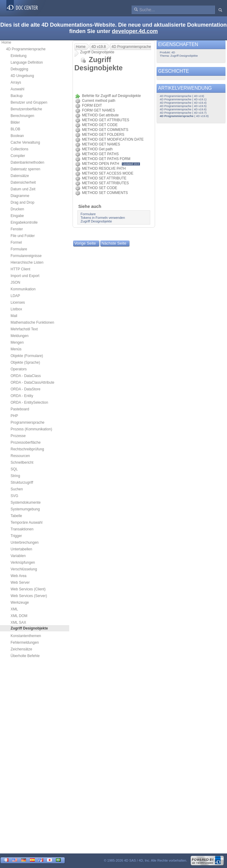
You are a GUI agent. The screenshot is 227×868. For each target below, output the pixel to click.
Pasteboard (20, 409)
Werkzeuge (20, 603)
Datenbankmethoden (27, 162)
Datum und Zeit (23, 189)
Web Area (18, 576)
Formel (16, 242)
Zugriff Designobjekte (96, 221)
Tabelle (16, 516)
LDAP (15, 296)
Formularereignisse (26, 256)
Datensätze (20, 176)
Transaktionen (22, 529)
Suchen (17, 489)
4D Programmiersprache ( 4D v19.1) (183, 99)
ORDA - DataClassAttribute (32, 382)
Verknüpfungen (23, 563)
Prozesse (18, 436)
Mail (14, 316)
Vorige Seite (85, 243)
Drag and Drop (23, 202)
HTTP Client (20, 269)
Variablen (18, 556)
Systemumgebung (25, 509)
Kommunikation (23, 289)
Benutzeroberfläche (26, 109)
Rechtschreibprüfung (27, 449)
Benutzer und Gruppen (29, 102)
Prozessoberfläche (26, 442)
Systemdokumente (26, 502)
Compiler (18, 156)
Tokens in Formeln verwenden (103, 218)
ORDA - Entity (22, 396)
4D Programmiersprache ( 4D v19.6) (183, 109)
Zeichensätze (21, 649)
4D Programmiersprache (26, 49)
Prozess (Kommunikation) (31, 429)
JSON (15, 282)
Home (6, 42)
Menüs (16, 349)
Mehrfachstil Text (24, 329)
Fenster (17, 229)
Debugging (19, 69)
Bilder (15, 122)
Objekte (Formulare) (27, 356)
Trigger (16, 536)
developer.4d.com (135, 31)
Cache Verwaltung (25, 142)
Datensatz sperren (25, 169)
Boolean (17, 136)
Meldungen (19, 336)
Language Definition (27, 62)
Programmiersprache (28, 422)
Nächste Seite (114, 243)
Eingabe (17, 216)
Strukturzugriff (22, 482)
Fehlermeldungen (25, 643)
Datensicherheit (23, 182)
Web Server (20, 583)
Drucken (17, 209)
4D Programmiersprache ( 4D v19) (182, 96)
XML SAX (18, 623)
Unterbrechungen (25, 542)
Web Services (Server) (29, 596)
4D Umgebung (22, 76)
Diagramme (20, 196)
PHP (14, 416)
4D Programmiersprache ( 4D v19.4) (183, 103)
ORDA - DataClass (26, 376)
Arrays (16, 82)
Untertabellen (21, 549)
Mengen (17, 342)
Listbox (16, 309)
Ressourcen (20, 456)
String (15, 476)
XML (14, 609)
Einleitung (19, 56)
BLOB (15, 129)
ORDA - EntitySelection (29, 402)
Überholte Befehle (25, 656)
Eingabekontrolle (24, 222)
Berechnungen (22, 116)
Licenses (18, 302)
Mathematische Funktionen (32, 322)
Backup (17, 96)
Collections (19, 149)
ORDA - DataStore (26, 389)
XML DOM (19, 616)
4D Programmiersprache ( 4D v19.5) (183, 106)
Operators (19, 369)
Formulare (19, 249)
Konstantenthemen (26, 636)
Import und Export (25, 276)
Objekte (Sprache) (25, 362)
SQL (14, 469)
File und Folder (23, 236)
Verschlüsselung (24, 569)
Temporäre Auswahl (26, 522)
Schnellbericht (22, 462)
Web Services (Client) (28, 589)
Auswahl (17, 89)
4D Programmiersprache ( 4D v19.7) (183, 113)
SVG (14, 496)
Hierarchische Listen (27, 262)
